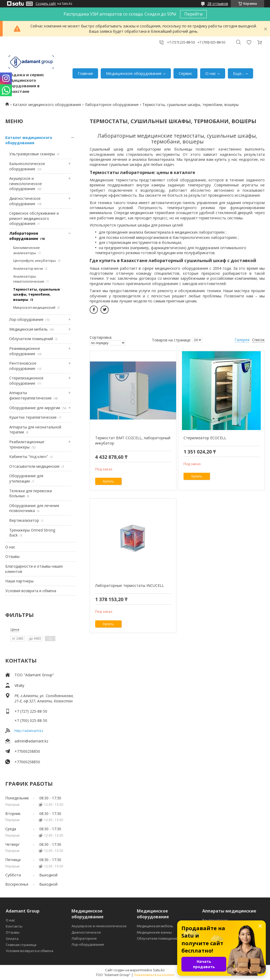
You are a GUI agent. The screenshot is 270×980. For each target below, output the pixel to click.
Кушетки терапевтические (33, 417)
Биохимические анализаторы (26, 250)
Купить (109, 481)
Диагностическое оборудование (25, 201)
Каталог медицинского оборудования (47, 105)
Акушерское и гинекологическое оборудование (26, 184)
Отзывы (12, 556)
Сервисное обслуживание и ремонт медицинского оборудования (34, 218)
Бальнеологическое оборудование (27, 166)
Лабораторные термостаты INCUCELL (130, 585)
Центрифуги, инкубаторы (35, 260)
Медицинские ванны (154, 932)
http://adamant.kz (29, 731)
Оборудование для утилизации (26, 478)
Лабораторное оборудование (112, 105)
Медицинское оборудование (134, 73)
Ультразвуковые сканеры (32, 154)
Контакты (14, 926)
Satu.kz (159, 970)
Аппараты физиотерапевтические (30, 395)
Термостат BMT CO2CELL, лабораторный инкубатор (133, 440)
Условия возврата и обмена (31, 591)
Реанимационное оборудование (25, 351)
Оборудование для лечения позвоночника (34, 508)
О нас (211, 73)
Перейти (193, 14)
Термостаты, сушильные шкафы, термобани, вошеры (37, 294)
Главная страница (21, 945)
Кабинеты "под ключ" (29, 457)
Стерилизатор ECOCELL (205, 438)
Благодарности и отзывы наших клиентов (34, 569)
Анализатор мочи (28, 268)
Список (258, 340)
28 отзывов (218, 4)
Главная (85, 73)
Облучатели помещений (31, 339)
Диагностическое (86, 932)
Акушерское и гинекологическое (99, 926)
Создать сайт (46, 4)
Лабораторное (84, 938)
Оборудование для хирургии (35, 408)
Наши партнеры (19, 581)
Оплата (12, 939)
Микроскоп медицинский (34, 307)
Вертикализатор (24, 520)
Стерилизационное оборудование (26, 381)
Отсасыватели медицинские (34, 466)
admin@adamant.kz (31, 741)
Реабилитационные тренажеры (27, 444)
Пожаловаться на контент (154, 975)
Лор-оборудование (26, 319)
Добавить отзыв (249, 42)
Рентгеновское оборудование (23, 366)
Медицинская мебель (28, 329)
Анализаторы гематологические (29, 279)
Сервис (185, 73)
